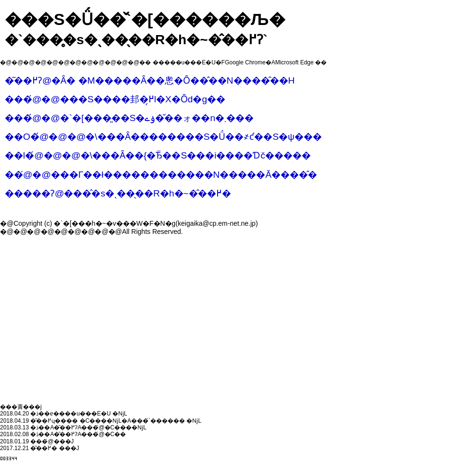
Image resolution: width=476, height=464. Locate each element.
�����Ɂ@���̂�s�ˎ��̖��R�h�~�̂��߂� (118, 193)
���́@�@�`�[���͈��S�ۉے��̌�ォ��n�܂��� (129, 118)
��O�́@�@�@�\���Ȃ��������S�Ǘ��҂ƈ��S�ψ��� (163, 137)
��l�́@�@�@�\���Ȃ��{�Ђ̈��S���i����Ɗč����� (158, 155)
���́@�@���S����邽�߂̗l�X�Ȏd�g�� (115, 99)
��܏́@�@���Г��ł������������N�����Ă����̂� (161, 175)
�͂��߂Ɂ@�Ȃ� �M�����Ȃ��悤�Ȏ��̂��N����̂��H (150, 80)
